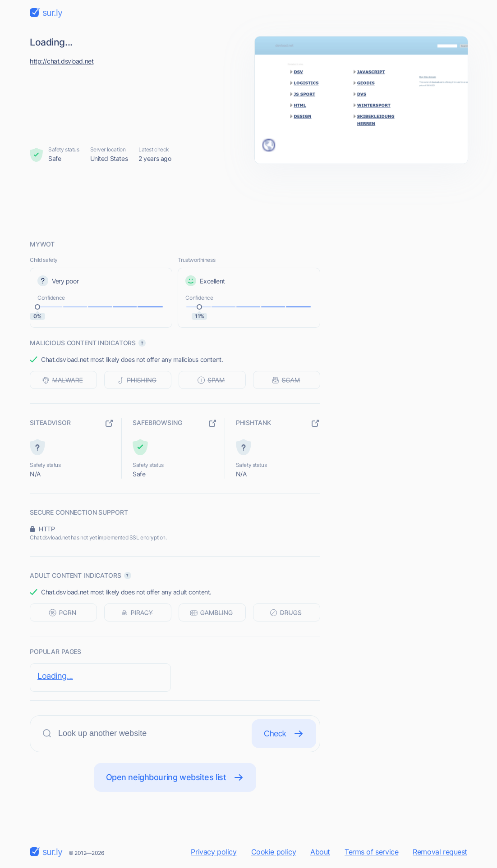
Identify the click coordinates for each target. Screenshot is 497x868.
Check (284, 734)
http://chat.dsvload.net (62, 61)
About (320, 852)
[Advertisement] (248, 201)
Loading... (55, 676)
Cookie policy (274, 852)
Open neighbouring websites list (175, 777)
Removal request (440, 852)
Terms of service (371, 852)
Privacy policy (214, 852)
